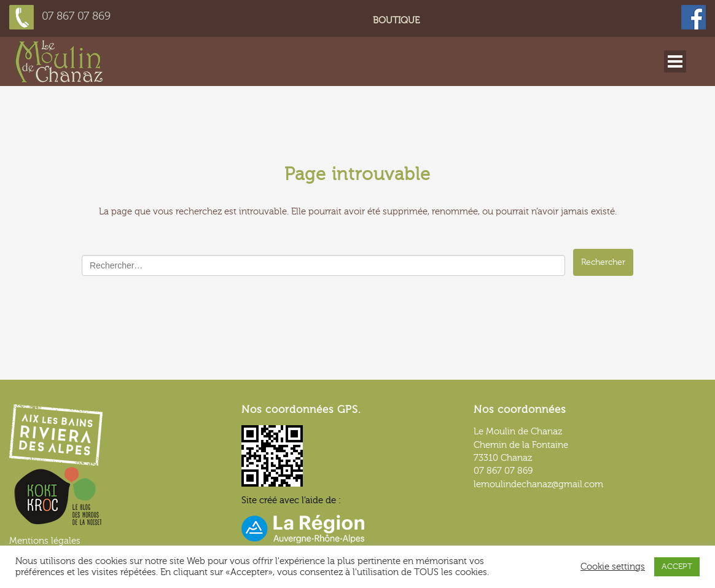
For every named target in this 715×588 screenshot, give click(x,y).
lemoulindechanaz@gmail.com (538, 484)
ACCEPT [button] (677, 566)
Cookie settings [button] (613, 567)
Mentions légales (45, 541)
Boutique (396, 21)
